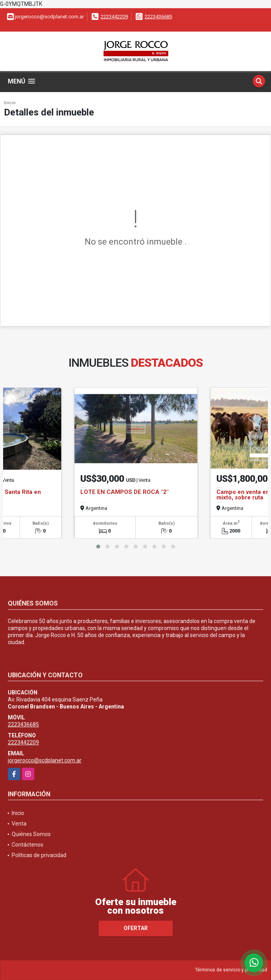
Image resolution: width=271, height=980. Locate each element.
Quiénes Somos (31, 834)
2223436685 (158, 17)
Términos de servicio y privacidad (231, 970)
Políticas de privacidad (39, 855)
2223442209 (114, 17)
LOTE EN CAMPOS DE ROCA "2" (124, 492)
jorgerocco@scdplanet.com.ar (45, 760)
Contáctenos (27, 845)
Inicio (10, 103)
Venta (19, 824)
